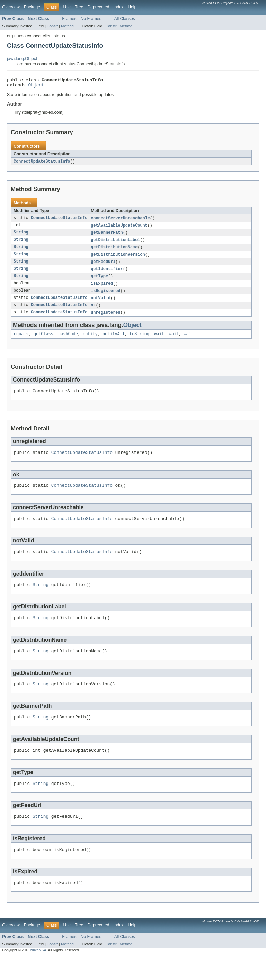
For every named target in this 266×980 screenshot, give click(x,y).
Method (67, 26)
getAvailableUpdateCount (119, 228)
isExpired (102, 289)
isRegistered (105, 297)
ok (93, 312)
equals (21, 342)
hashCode (68, 342)
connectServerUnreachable (120, 221)
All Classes (125, 19)
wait (159, 342)
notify (90, 342)
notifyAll (114, 342)
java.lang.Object (22, 59)
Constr (52, 26)
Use (67, 7)
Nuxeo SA (38, 974)
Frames (69, 19)
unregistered (105, 320)
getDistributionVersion (118, 259)
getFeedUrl (103, 266)
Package (32, 7)
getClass (43, 342)
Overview (11, 7)
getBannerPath (107, 236)
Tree (79, 7)
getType (99, 282)
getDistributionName (114, 251)
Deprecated (99, 7)
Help (132, 7)
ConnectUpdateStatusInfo (42, 164)
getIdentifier (107, 274)
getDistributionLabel (115, 244)
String (21, 236)
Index (118, 7)
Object (36, 87)
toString (139, 342)
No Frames (91, 19)
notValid (101, 304)
